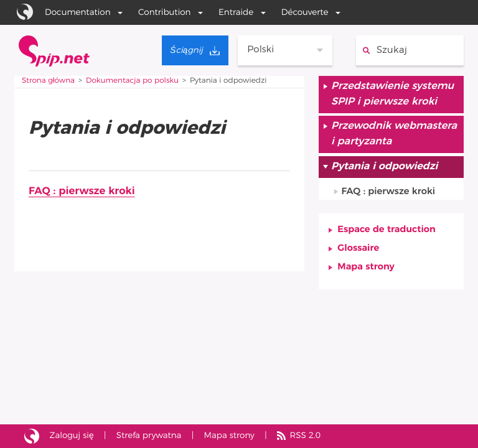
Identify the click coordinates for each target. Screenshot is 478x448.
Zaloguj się (72, 436)
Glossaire (358, 249)
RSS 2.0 (306, 436)
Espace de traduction (387, 230)
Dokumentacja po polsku (132, 81)
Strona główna (48, 81)
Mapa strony (366, 268)
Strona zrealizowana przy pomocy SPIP (32, 436)
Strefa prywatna (149, 436)
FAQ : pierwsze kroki (82, 191)
